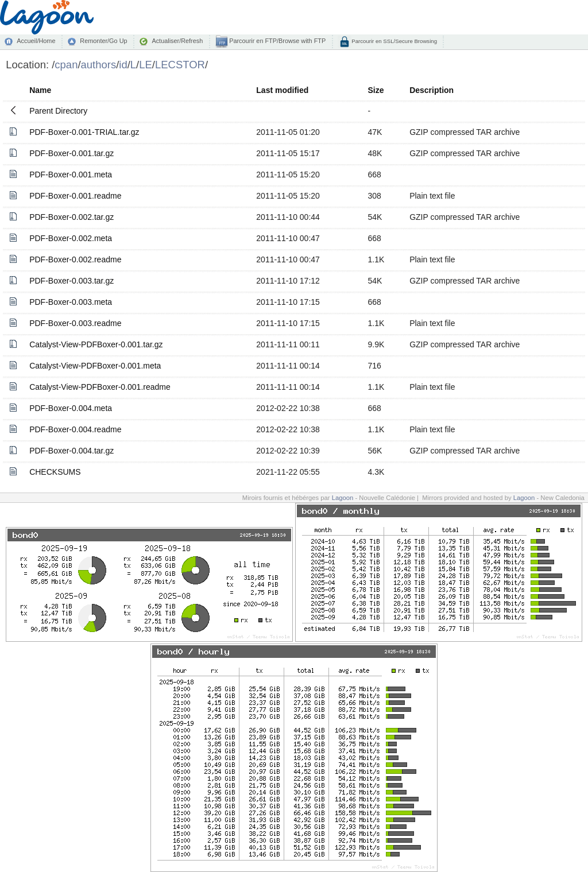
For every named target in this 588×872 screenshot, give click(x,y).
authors (99, 65)
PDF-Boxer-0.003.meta (71, 302)
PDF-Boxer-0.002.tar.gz (71, 217)
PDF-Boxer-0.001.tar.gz (71, 153)
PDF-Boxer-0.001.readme (75, 196)
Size (376, 90)
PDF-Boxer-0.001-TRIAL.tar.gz (84, 132)
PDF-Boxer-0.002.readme (75, 259)
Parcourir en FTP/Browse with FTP (276, 41)
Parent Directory (58, 111)
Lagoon (343, 498)
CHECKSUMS (55, 472)
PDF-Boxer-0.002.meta (71, 238)
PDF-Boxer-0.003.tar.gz (71, 281)
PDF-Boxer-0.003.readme (75, 323)
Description (432, 90)
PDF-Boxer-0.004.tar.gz (71, 451)
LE (146, 65)
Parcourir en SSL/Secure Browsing (394, 41)
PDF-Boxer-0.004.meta (71, 408)
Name (40, 90)
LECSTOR (180, 65)
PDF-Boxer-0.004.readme (75, 429)
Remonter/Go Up (103, 41)
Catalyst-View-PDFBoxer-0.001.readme (100, 387)
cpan (66, 65)
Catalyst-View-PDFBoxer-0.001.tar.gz (96, 344)
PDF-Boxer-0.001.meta (71, 175)
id (123, 65)
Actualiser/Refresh (177, 41)
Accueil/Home (36, 41)
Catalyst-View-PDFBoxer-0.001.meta (95, 366)
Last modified (282, 90)
